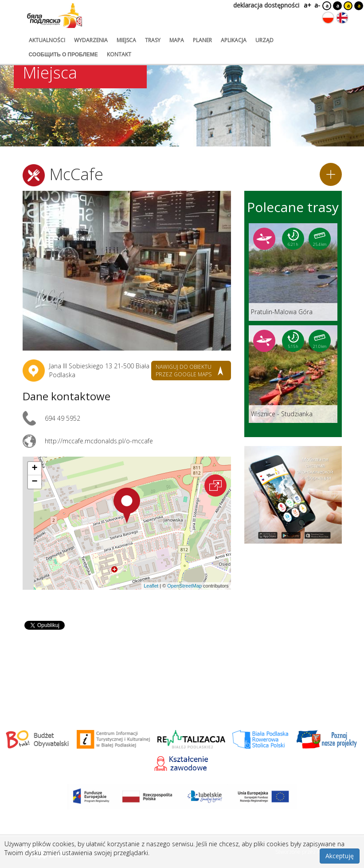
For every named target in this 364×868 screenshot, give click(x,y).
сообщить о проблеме (63, 54)
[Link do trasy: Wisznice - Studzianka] (293, 374)
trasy (153, 40)
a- (317, 5)
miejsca (126, 40)
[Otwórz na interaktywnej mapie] (215, 485)
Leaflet (151, 586)
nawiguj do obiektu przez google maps (184, 371)
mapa (177, 40)
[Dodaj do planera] (331, 174)
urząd (264, 40)
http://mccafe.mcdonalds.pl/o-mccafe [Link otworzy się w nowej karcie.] (99, 441)
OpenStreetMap (184, 586)
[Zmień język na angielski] (342, 18)
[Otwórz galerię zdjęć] (127, 271)
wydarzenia (91, 40)
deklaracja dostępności (266, 5)
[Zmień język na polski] (328, 18)
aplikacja (234, 40)
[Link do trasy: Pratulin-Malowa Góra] (293, 272)
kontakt (119, 54)
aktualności (47, 40)
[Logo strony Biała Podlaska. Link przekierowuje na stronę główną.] (55, 16)
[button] (127, 505)
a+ (307, 5)
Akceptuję (340, 856)
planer (202, 40)
